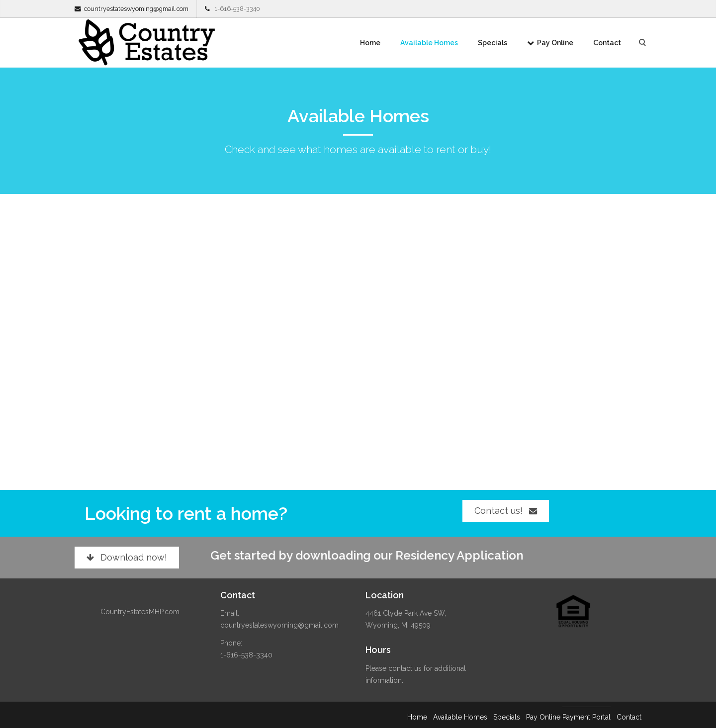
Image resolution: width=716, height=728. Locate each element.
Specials (492, 43)
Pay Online (550, 43)
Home (370, 43)
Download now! (127, 557)
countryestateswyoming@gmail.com (136, 9)
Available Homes (429, 43)
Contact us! (506, 511)
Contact (607, 43)
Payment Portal (586, 717)
